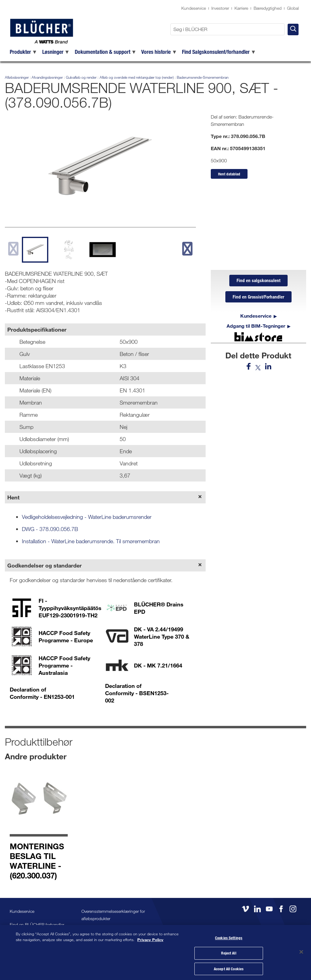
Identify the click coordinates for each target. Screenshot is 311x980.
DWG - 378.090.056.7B (50, 529)
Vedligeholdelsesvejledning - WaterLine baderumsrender (87, 517)
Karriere (241, 8)
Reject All (229, 952)
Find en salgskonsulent (258, 281)
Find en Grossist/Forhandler (258, 298)
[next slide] (187, 248)
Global (293, 8)
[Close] (301, 951)
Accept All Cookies (229, 967)
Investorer (220, 8)
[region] (155, 951)
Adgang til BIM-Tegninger (256, 327)
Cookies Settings (229, 936)
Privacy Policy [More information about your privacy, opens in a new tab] (150, 938)
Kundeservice (194, 8)
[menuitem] (24, 52)
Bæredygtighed (268, 8)
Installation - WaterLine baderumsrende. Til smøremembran (91, 541)
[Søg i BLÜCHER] (227, 29)
